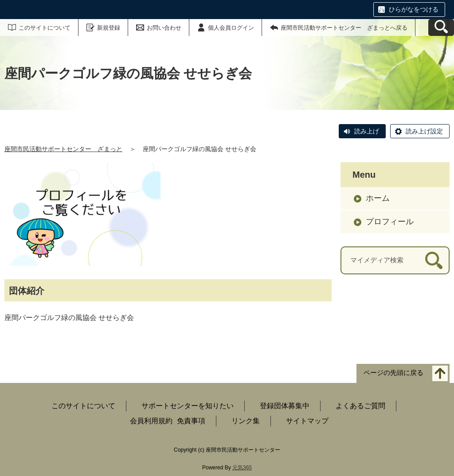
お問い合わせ (164, 28)
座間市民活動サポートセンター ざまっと (63, 149)
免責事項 (191, 421)
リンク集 (246, 421)
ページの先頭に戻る (393, 373)
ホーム (378, 198)
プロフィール (390, 222)
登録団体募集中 (285, 406)
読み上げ (367, 131)
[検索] (434, 260)
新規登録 (109, 28)
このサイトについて (45, 28)
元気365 (242, 468)
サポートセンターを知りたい (188, 406)
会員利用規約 (151, 421)
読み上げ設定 (424, 131)
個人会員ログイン (231, 28)
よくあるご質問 (360, 406)
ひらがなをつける (414, 9)
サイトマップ (307, 421)
